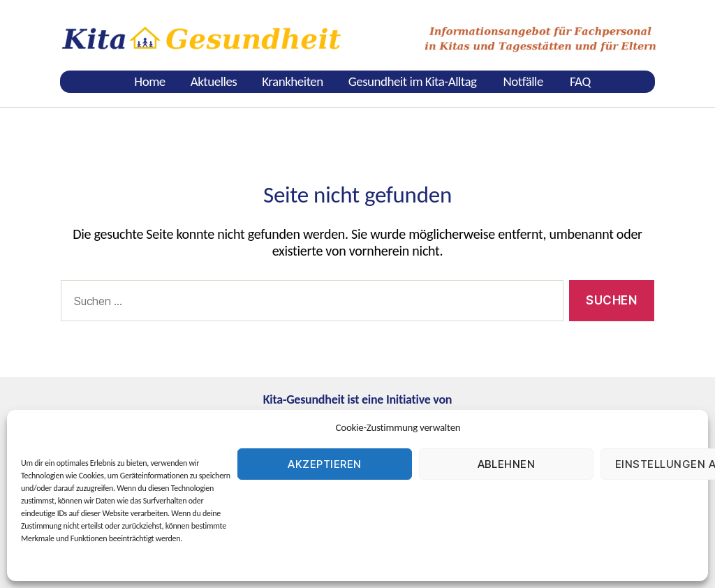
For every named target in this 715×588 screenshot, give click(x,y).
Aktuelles (214, 81)
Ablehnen (507, 464)
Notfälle (523, 81)
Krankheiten (292, 81)
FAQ (580, 81)
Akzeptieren (325, 464)
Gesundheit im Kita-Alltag (413, 81)
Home (150, 81)
